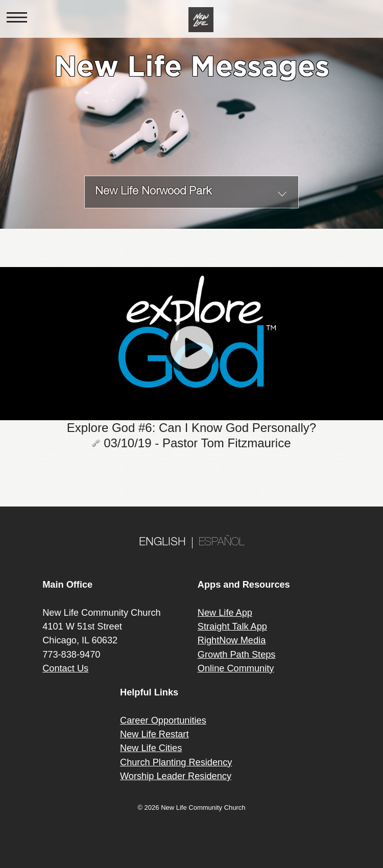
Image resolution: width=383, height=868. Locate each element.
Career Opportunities (163, 720)
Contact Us (65, 668)
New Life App (225, 613)
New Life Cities (151, 748)
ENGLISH (162, 543)
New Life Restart (154, 734)
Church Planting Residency (176, 762)
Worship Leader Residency (176, 776)
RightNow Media (232, 640)
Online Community (236, 668)
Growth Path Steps (237, 655)
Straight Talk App (232, 626)
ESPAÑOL (222, 543)
